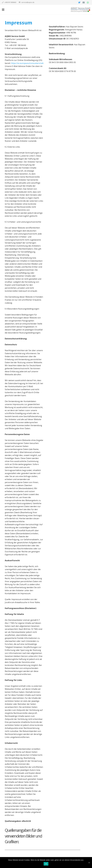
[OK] (89, 863)
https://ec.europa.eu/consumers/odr (27, 63)
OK (46, 864)
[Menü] (3, 10)
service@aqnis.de (28, 2)
